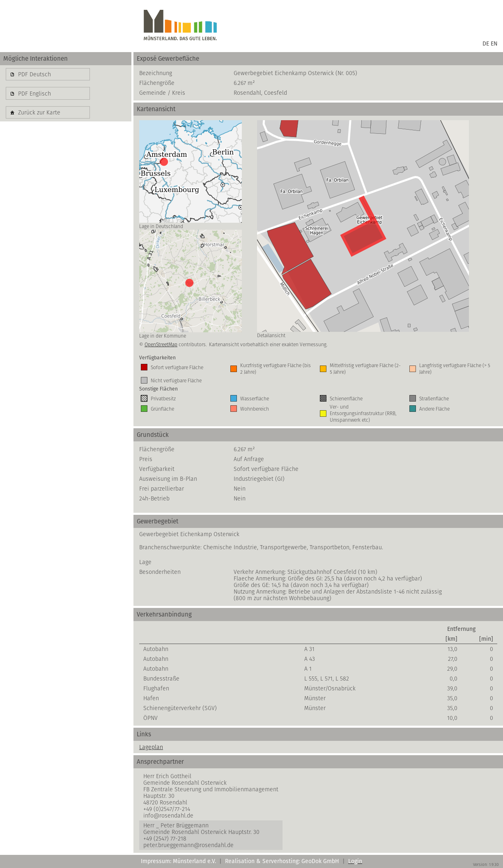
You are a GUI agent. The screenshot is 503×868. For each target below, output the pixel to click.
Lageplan (151, 747)
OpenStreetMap (161, 344)
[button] (48, 74)
